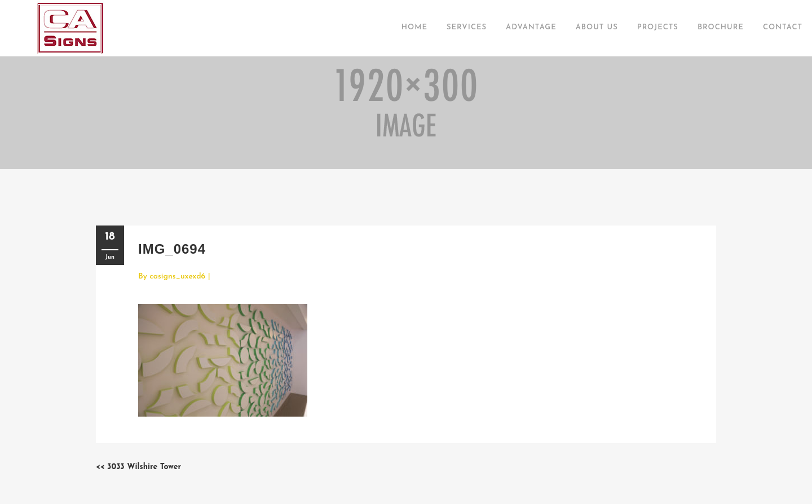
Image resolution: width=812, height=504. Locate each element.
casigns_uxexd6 (177, 277)
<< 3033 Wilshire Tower (138, 467)
